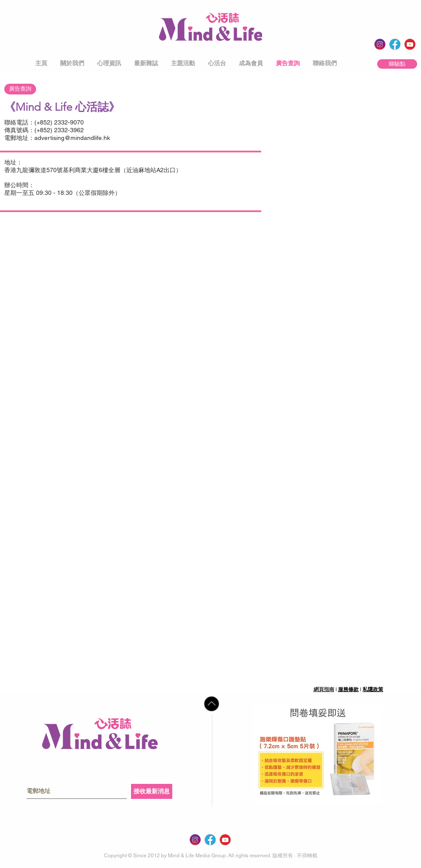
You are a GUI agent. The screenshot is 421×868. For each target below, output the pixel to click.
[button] (72, 63)
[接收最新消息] (152, 791)
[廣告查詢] (20, 89)
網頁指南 (324, 689)
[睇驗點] (397, 64)
